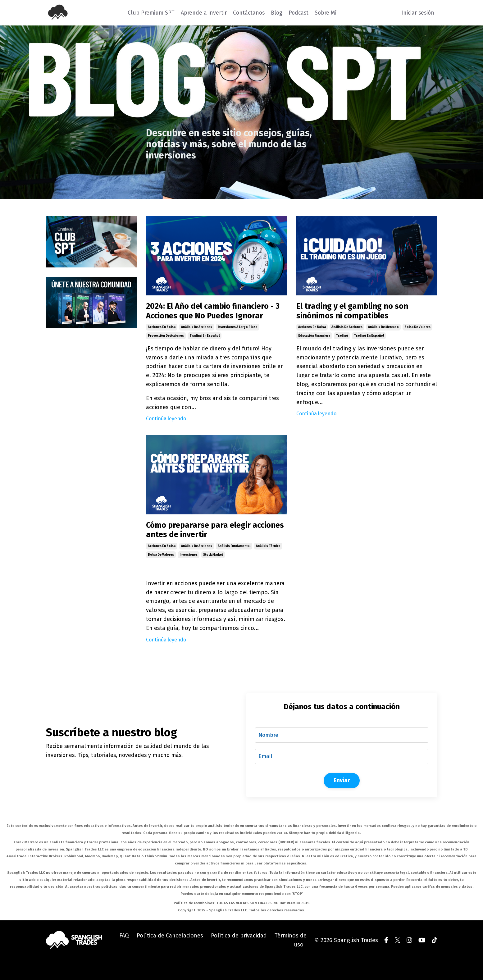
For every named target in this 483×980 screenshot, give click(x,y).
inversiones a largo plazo (238, 342)
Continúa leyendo (166, 433)
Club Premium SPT (149, 12)
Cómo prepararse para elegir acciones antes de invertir (207, 546)
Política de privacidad (239, 955)
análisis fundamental (234, 564)
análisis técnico (268, 564)
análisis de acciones (197, 342)
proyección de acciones (166, 350)
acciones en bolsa (162, 342)
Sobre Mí (326, 12)
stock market (213, 573)
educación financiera (314, 339)
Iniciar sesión (417, 12)
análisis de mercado (383, 330)
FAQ (124, 955)
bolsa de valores (417, 330)
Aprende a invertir (202, 12)
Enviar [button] (342, 800)
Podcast (299, 12)
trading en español (205, 350)
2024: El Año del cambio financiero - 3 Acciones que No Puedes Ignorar (210, 318)
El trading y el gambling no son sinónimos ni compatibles (363, 313)
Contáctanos (248, 12)
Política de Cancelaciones (170, 955)
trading (342, 339)
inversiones (189, 573)
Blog (276, 12)
